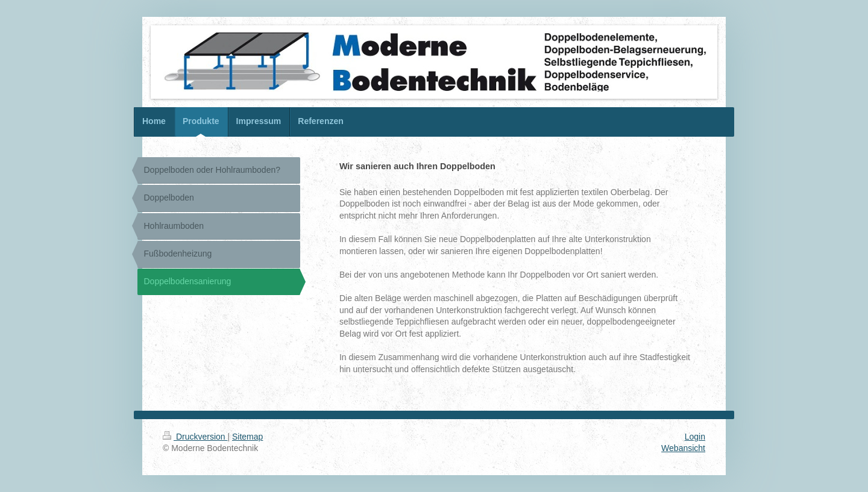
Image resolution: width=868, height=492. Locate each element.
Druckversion (195, 437)
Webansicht (683, 448)
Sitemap (247, 437)
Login (695, 437)
